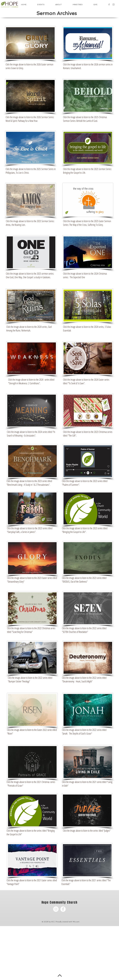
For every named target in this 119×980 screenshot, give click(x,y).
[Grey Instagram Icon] (114, 5)
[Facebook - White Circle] (63, 909)
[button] (62, 5)
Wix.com (76, 922)
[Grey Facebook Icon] (109, 5)
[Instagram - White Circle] (56, 909)
